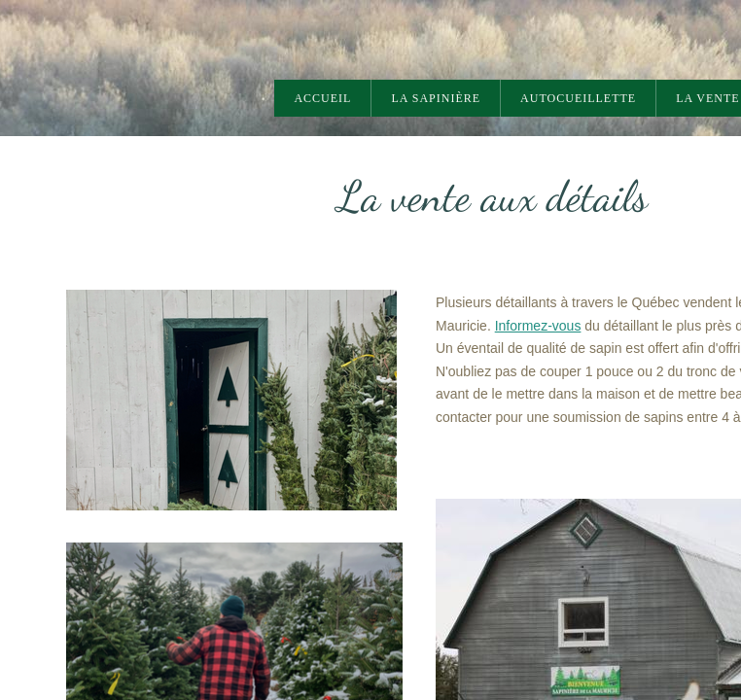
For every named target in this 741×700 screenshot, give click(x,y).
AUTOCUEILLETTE (578, 98)
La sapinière (436, 98)
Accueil (322, 98)
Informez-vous (538, 327)
